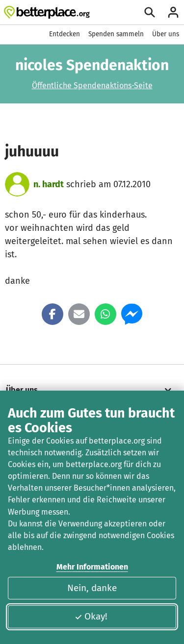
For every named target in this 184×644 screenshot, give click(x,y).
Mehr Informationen (92, 567)
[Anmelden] (173, 12)
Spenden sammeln (116, 34)
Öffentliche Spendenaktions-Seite (92, 86)
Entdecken (65, 34)
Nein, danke (92, 588)
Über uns (166, 34)
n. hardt (49, 184)
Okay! (91, 616)
